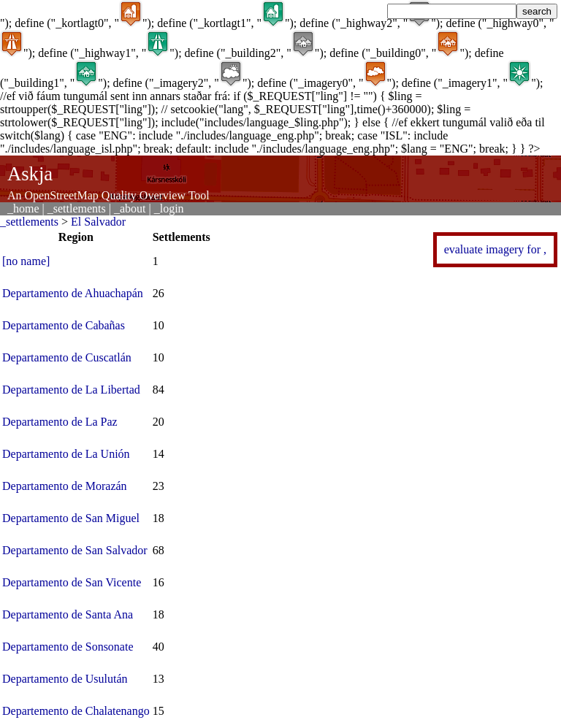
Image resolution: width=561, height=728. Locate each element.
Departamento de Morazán (65, 486)
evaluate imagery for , (495, 249)
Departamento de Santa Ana (68, 614)
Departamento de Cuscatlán (67, 357)
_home (23, 208)
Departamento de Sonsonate (68, 647)
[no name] (26, 261)
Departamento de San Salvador (75, 550)
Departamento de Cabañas (64, 325)
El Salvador (98, 222)
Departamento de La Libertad (71, 390)
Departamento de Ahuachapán (73, 293)
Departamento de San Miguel (71, 518)
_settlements (77, 208)
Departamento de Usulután (65, 679)
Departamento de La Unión (66, 454)
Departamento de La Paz (60, 422)
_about (130, 208)
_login (169, 208)
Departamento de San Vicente (72, 582)
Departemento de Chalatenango (76, 711)
